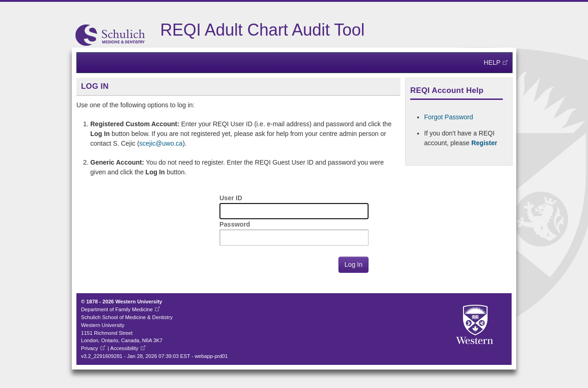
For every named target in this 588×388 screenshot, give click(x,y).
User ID (231, 198)
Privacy (90, 348)
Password (235, 224)
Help (492, 63)
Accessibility (124, 348)
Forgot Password (449, 117)
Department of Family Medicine (117, 309)
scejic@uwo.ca (161, 143)
